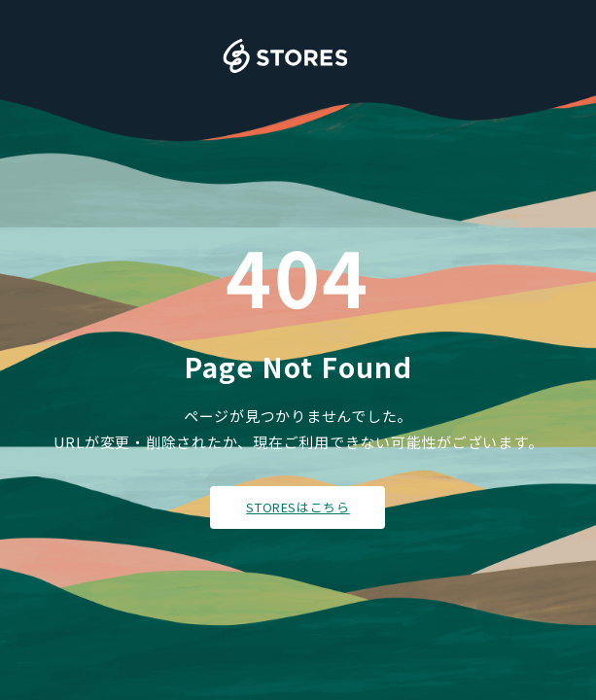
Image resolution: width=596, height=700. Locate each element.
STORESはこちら (298, 507)
